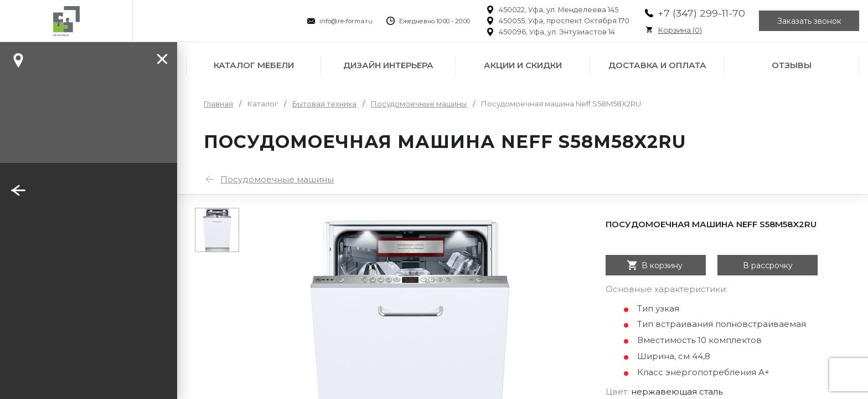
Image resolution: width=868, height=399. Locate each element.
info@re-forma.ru (346, 21)
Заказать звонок (809, 21)
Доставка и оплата (657, 65)
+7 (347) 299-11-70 (701, 13)
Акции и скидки (523, 65)
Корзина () (680, 30)
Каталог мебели (254, 65)
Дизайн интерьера (388, 65)
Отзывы (792, 65)
